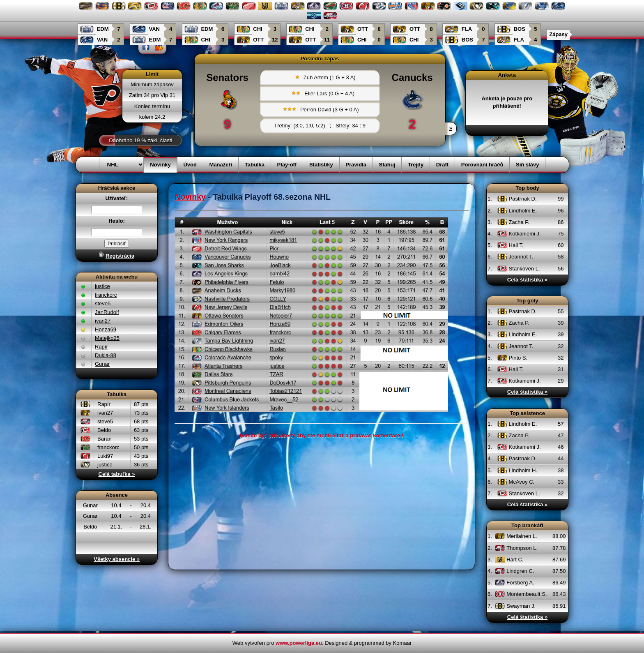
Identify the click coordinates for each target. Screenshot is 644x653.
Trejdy (416, 165)
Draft (442, 165)
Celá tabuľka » (117, 474)
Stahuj (387, 165)
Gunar (102, 364)
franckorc (106, 295)
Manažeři (221, 165)
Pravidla (356, 165)
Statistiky (321, 165)
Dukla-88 (106, 355)
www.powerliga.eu (299, 643)
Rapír (101, 347)
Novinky (160, 165)
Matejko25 (107, 338)
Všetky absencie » (117, 559)
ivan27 (103, 321)
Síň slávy (527, 165)
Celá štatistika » (527, 280)
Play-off (287, 165)
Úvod (190, 165)
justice (102, 286)
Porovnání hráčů (482, 165)
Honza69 (106, 329)
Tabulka (255, 165)
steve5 (103, 303)
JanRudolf (107, 312)
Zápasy (558, 34)
